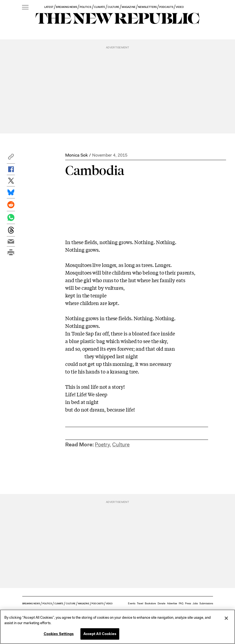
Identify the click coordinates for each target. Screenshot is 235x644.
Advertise (172, 603)
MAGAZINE (129, 7)
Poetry (102, 445)
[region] (117, 627)
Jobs (195, 603)
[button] (11, 158)
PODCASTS (166, 7)
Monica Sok (76, 155)
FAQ (181, 603)
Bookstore (150, 603)
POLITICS (85, 7)
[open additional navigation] (25, 7)
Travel (140, 603)
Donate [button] (162, 603)
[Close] (226, 618)
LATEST (49, 7)
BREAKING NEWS (67, 7)
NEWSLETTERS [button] (148, 7)
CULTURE (113, 7)
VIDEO (180, 7)
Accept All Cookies (100, 634)
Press (188, 603)
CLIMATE (100, 7)
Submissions (206, 603)
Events (132, 603)
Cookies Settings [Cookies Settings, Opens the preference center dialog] (59, 634)
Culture (121, 445)
